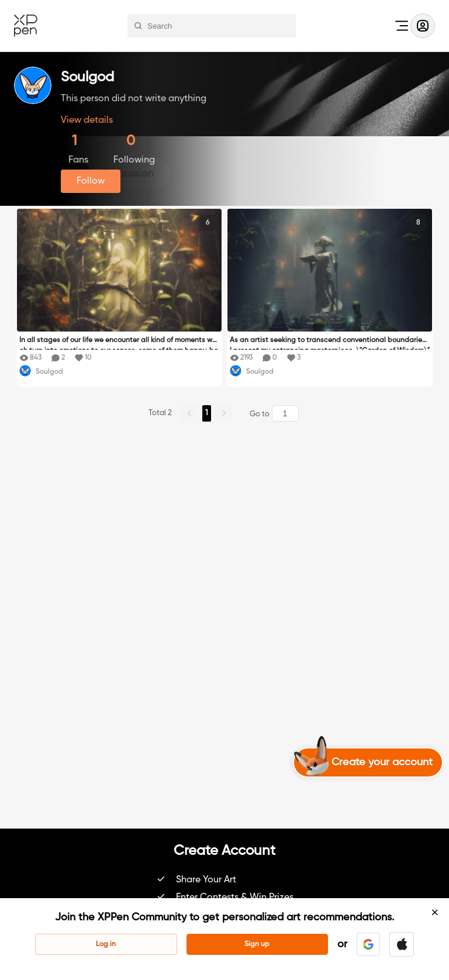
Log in (106, 944)
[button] (368, 944)
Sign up (257, 944)
